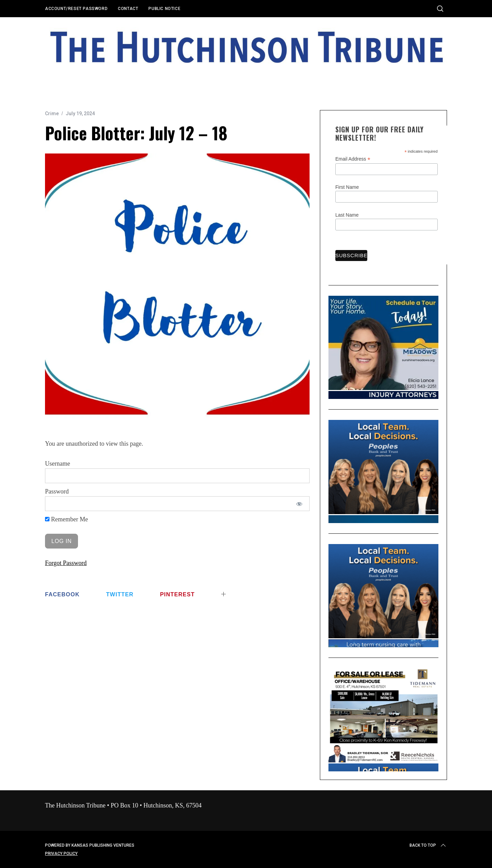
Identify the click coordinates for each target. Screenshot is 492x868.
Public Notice (164, 9)
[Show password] (299, 504)
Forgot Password (66, 563)
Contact (128, 9)
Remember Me (66, 519)
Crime (52, 113)
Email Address (353, 159)
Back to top (428, 845)
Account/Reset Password (76, 9)
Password (57, 491)
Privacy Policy (61, 854)
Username (58, 464)
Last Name (347, 215)
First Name (347, 187)
